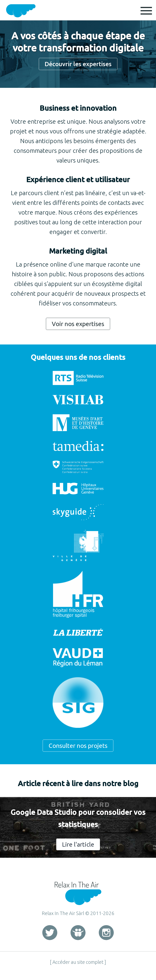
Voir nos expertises (78, 324)
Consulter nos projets (78, 746)
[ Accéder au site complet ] (78, 962)
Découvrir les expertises (78, 64)
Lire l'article (78, 844)
